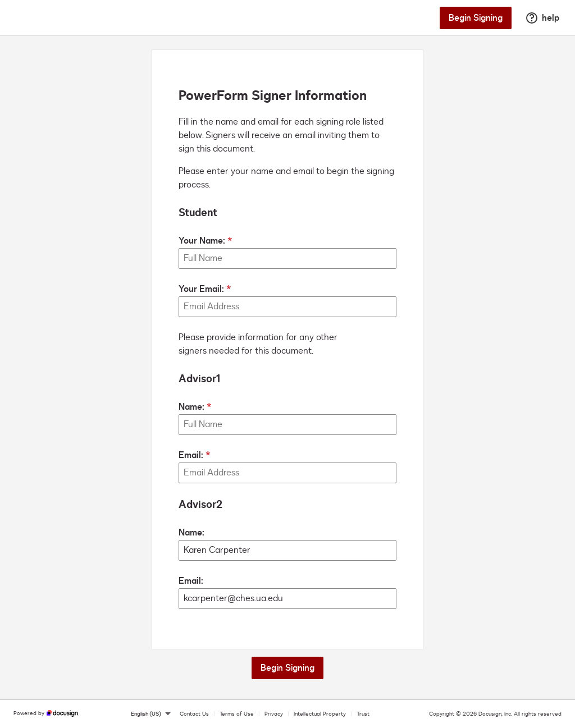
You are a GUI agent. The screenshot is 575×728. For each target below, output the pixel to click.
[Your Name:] (287, 258)
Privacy (274, 714)
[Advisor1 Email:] (287, 473)
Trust (363, 714)
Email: (191, 455)
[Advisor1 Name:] (287, 425)
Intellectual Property (320, 714)
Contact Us (194, 714)
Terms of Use (237, 714)
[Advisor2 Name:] (287, 550)
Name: (191, 407)
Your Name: (202, 241)
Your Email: (201, 289)
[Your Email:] (287, 307)
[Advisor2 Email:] (287, 599)
